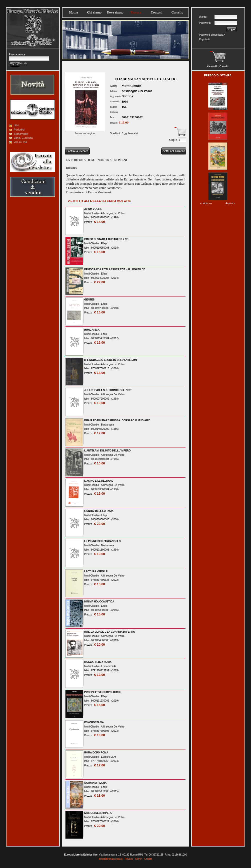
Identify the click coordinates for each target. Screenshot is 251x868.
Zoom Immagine (85, 132)
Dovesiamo (115, 12)
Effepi (104, 243)
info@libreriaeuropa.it (111, 859)
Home (73, 12)
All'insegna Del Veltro (137, 91)
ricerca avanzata (18, 63)
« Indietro (206, 203)
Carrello (177, 12)
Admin (138, 859)
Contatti (156, 12)
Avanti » (230, 203)
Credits (148, 859)
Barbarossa (107, 425)
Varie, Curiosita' (23, 138)
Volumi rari (20, 142)
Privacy (129, 859)
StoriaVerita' (21, 134)
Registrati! (205, 39)
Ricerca (136, 12)
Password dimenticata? (212, 35)
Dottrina (127, 96)
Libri (16, 125)
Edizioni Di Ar (108, 666)
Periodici (19, 130)
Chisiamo (94, 12)
